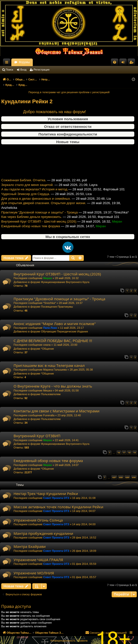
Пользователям (51, 389)
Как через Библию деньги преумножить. (32, 216)
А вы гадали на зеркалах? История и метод (34, 188)
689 (127, 472)
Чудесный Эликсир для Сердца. (26, 193)
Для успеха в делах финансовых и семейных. (36, 198)
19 (135, 447)
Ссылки (8, 63)
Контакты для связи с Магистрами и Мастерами (57, 406)
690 (134, 472)
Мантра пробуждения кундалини (43, 528)
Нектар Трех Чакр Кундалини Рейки (46, 488)
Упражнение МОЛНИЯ (34, 568)
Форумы (67, 62)
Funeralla (49, 410)
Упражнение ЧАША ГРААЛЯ (38, 554)
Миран (47, 273)
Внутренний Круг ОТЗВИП (37, 431)
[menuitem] (115, 62)
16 (119, 447)
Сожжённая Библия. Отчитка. (24, 179)
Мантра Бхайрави (30, 541)
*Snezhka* (49, 298)
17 (124, 447)
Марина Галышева (55, 364)
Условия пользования (68, 114)
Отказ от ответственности (68, 121)
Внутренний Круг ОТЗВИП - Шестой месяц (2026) (39, 220)
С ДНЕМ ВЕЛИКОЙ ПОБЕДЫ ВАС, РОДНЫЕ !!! (53, 335)
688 (121, 472)
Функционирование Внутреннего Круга (65, 277)
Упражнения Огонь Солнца (38, 515)
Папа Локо (50, 323)
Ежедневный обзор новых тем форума (31, 225)
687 (114, 472)
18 (129, 447)
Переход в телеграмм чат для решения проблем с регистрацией (69, 87)
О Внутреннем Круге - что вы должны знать (53, 381)
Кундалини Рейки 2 (27, 96)
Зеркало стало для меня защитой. (27, 184)
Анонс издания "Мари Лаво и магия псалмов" (55, 318)
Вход (24, 70)
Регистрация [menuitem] (132, 63)
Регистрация (42, 70)
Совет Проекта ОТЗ (56, 493)
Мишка (47, 385)
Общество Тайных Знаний (32, 62)
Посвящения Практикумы (57, 301)
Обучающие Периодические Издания (64, 326)
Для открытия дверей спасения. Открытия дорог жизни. (44, 202)
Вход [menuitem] (124, 63)
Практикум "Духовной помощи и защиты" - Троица (39, 211)
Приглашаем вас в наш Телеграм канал (49, 360)
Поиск (9, 70)
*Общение (47, 344)
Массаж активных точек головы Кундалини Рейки (58, 502)
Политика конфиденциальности (68, 129)
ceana (47, 340)
